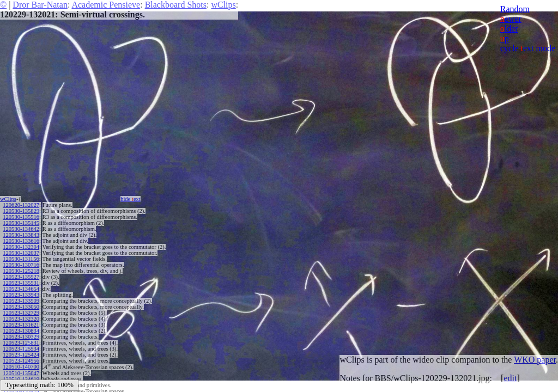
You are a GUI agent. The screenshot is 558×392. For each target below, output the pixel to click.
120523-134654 (21, 289)
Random (515, 9)
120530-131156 (21, 259)
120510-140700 (21, 367)
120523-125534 (21, 349)
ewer (511, 19)
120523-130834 (21, 331)
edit (510, 378)
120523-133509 (21, 301)
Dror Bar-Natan (40, 5)
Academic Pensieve (106, 5)
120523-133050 (21, 307)
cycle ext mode (528, 48)
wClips (223, 5)
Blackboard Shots (176, 5)
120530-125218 (21, 271)
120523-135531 (21, 283)
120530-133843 (21, 235)
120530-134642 (21, 229)
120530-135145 (21, 223)
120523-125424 (21, 355)
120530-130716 (21, 265)
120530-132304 (21, 247)
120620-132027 (21, 205)
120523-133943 (21, 295)
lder (509, 29)
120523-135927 (21, 277)
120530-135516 (21, 217)
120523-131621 (21, 325)
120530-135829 (21, 211)
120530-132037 (21, 253)
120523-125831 (21, 343)
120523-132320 (21, 319)
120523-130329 (21, 337)
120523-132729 (21, 313)
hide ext (131, 199)
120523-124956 (21, 361)
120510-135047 (21, 373)
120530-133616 (21, 241)
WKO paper (535, 360)
